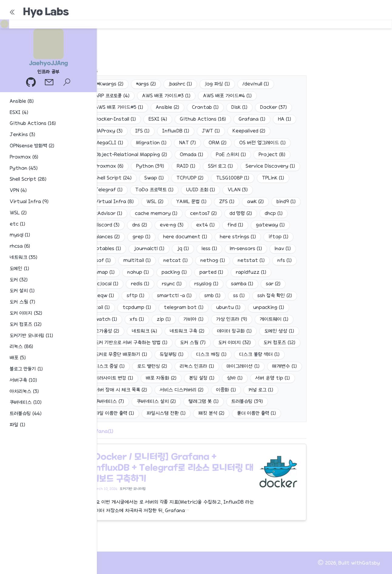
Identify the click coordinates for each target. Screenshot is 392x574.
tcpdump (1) (137, 307)
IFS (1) (142, 131)
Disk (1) (239, 107)
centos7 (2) (203, 213)
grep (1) (141, 237)
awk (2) (255, 201)
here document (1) (185, 237)
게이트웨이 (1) (274, 319)
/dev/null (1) (256, 84)
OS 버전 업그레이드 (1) (262, 143)
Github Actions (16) (203, 119)
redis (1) (140, 284)
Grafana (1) (252, 119)
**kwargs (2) (109, 84)
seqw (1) (104, 295)
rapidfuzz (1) (251, 272)
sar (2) (273, 284)
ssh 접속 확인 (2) (275, 295)
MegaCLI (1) (109, 143)
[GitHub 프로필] (32, 83)
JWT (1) (211, 131)
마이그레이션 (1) (243, 366)
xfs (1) (137, 319)
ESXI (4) (158, 119)
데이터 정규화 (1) (234, 331)
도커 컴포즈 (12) (279, 342)
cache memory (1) (156, 213)
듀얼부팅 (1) (172, 354)
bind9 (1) (286, 201)
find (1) (235, 225)
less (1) (209, 248)
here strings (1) (238, 237)
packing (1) (174, 272)
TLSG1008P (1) (233, 178)
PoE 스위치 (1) (231, 154)
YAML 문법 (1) (191, 201)
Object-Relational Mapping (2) (131, 154)
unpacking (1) (269, 307)
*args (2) (146, 84)
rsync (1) (172, 284)
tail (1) (102, 307)
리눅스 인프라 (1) (197, 366)
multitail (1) (137, 260)
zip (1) (164, 319)
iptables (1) (108, 248)
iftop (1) (278, 237)
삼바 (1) (235, 378)
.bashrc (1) (180, 84)
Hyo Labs (46, 12)
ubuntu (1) (228, 307)
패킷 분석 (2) (211, 413)
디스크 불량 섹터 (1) (259, 354)
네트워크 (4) (144, 331)
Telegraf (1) (109, 190)
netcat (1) (176, 260)
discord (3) (107, 225)
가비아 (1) (193, 319)
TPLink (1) (273, 178)
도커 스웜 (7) (193, 342)
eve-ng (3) (172, 225)
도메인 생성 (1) (279, 331)
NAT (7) (188, 143)
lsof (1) (103, 260)
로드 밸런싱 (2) (152, 366)
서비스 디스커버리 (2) (182, 390)
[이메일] (50, 83)
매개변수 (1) (285, 366)
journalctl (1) (149, 248)
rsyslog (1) (206, 284)
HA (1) (285, 119)
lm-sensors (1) (246, 248)
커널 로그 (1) (261, 390)
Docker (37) (273, 107)
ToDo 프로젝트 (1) (154, 190)
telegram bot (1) (184, 307)
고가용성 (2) (107, 331)
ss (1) (239, 295)
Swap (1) (154, 178)
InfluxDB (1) (176, 131)
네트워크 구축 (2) (187, 331)
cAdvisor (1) (109, 213)
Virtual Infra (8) (114, 201)
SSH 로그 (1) (220, 166)
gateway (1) (270, 225)
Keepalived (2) (249, 131)
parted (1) (211, 272)
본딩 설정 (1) (202, 378)
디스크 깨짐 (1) (211, 354)
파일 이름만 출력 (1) (114, 413)
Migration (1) (151, 143)
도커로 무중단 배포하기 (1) (121, 354)
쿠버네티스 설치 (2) (156, 401)
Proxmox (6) (109, 166)
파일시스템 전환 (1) (166, 413)
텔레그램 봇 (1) (204, 401)
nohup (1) (138, 272)
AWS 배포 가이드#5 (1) (119, 107)
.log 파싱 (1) (217, 84)
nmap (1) (105, 272)
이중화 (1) (226, 390)
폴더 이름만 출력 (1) (256, 413)
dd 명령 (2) (241, 213)
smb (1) (212, 295)
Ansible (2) (168, 107)
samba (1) (242, 284)
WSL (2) (155, 201)
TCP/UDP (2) (190, 178)
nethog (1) (213, 260)
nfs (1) (285, 260)
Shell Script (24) (113, 178)
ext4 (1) (205, 225)
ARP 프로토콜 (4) (112, 96)
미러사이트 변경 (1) (114, 378)
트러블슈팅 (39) (247, 401)
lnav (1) (283, 248)
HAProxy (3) (109, 131)
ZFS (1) (227, 201)
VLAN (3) (238, 190)
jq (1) (183, 248)
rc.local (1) (107, 284)
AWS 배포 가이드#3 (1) (166, 96)
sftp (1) (136, 295)
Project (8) (272, 154)
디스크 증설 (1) (110, 366)
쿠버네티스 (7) (109, 401)
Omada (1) (191, 154)
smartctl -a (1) (174, 295)
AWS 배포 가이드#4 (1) (227, 96)
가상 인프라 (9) (232, 319)
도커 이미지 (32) (235, 342)
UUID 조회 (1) (201, 190)
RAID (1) (186, 166)
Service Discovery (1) (270, 166)
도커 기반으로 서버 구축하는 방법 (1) (131, 342)
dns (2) (140, 225)
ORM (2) (218, 143)
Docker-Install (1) (115, 119)
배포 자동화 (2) (161, 378)
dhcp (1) (274, 213)
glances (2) (107, 237)
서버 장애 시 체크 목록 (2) (121, 390)
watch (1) (106, 319)
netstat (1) (251, 260)
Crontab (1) (205, 107)
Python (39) (150, 166)
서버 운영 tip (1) (273, 378)
